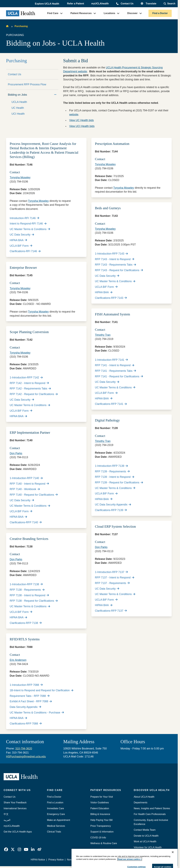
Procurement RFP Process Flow (27, 84)
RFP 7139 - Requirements (112, 471)
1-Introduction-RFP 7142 (26, 378)
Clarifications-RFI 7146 (25, 251)
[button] (47, 4)
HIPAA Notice (38, 860)
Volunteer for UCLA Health (148, 847)
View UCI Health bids (82, 126)
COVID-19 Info (98, 838)
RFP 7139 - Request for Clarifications (119, 482)
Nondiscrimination (76, 860)
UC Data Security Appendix (113, 505)
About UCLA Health (144, 797)
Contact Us (127, 4)
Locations (110, 13)
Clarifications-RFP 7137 (111, 611)
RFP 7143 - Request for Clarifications (119, 270)
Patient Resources (81, 13)
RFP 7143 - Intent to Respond (115, 259)
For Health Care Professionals (150, 814)
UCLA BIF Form (21, 246)
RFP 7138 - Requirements (27, 590)
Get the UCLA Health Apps (18, 832)
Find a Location (55, 803)
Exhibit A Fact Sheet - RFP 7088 (31, 701)
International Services (15, 808)
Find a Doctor (160, 13)
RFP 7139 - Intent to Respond (115, 477)
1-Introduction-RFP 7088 (26, 685)
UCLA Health (19, 102)
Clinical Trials (54, 832)
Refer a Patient (76, 4)
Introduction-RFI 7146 (24, 218)
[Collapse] (55, 95)
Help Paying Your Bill (102, 820)
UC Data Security (22, 235)
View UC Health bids (82, 120)
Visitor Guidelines (100, 803)
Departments (141, 803)
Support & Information (102, 832)
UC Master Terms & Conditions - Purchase (37, 713)
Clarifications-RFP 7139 (111, 510)
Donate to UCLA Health (146, 836)
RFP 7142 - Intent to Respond (29, 383)
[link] (6, 849)
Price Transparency (101, 826)
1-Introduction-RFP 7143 (111, 254)
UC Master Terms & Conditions (30, 229)
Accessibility (119, 860)
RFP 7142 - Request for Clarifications (34, 394)
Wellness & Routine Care (104, 843)
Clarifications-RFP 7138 (26, 623)
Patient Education (100, 808)
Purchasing (21, 26)
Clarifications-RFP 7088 (26, 724)
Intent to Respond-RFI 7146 (28, 224)
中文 (6, 814)
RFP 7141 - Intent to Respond (115, 365)
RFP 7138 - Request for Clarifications (34, 601)
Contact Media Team (145, 830)
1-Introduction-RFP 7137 (111, 572)
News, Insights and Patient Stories (152, 808)
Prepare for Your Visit (102, 797)
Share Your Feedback (15, 803)
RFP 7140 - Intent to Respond (29, 484)
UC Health (18, 108)
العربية (7, 820)
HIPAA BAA (18, 240)
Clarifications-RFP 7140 (26, 522)
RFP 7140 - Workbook (25, 489)
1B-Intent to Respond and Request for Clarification (41, 690)
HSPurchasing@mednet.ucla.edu (26, 757)
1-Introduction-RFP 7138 (26, 584)
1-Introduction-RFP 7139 (111, 466)
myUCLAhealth (100, 4)
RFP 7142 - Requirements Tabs (30, 389)
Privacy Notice (56, 860)
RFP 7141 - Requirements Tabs (116, 371)
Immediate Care (55, 808)
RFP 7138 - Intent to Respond (29, 595)
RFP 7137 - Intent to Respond (115, 578)
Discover (132, 13)
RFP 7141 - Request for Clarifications (119, 376)
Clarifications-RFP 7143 (111, 298)
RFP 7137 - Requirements (112, 583)
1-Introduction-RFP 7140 (26, 478)
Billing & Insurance (100, 814)
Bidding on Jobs (17, 95)
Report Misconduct (99, 860)
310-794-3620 (24, 749)
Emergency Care (56, 814)
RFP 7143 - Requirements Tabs (116, 265)
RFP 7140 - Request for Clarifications (34, 495)
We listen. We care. (139, 860)
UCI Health (18, 114)
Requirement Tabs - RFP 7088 (30, 696)
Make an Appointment (58, 820)
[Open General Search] (169, 4)
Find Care (53, 13)
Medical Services (56, 826)
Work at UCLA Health (145, 841)
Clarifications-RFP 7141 (111, 404)
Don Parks (16, 453)
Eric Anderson (18, 660)
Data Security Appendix (25, 707)
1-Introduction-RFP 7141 (111, 360)
